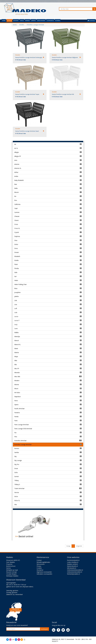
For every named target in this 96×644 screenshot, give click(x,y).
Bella (16, 188)
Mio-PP (17, 368)
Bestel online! (35, 525)
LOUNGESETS (50, 20)
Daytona (17, 236)
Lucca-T (17, 320)
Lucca (16, 316)
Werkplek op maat (12, 570)
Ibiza (16, 288)
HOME (4, 20)
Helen (16, 280)
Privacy (39, 566)
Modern (17, 381)
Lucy (16, 324)
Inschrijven (44, 629)
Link (16, 300)
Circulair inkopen (11, 574)
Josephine (17, 292)
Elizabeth (17, 256)
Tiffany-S (17, 484)
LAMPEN (33, 20)
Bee (16, 184)
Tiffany (17, 480)
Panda (16, 417)
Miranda (17, 373)
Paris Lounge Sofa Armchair (23, 429)
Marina (17, 352)
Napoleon (17, 397)
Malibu (16, 332)
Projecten (9, 564)
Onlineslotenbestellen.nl (75, 572)
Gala (16, 272)
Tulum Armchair (19, 488)
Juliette (17, 296)
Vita (16, 504)
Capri (16, 208)
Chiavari (17, 216)
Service (9, 568)
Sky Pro (17, 464)
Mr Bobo (17, 393)
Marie (16, 348)
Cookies (39, 568)
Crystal (17, 232)
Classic (17, 220)
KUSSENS (58, 20)
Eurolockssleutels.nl (73, 560)
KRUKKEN (16, 20)
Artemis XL (18, 168)
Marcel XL (17, 344)
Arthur (16, 172)
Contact (39, 560)
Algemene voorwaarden (44, 572)
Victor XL (17, 500)
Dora (16, 248)
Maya (16, 356)
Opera (16, 405)
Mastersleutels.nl (72, 566)
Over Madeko (11, 562)
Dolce (16, 244)
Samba (17, 452)
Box (16, 200)
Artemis (17, 164)
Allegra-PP (18, 156)
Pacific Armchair (19, 409)
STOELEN (9, 20)
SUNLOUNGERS (41, 20)
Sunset (17, 476)
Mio (16, 364)
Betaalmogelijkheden (43, 562)
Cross (16, 224)
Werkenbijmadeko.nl (73, 574)
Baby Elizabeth (19, 180)
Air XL (16, 148)
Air (15, 144)
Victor (16, 496)
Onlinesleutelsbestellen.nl (75, 570)
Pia (15, 433)
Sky (15, 456)
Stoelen (18, 55)
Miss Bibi (17, 377)
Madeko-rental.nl (72, 564)
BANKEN (27, 20)
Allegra (17, 152)
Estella (16, 260)
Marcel (17, 340)
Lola (16, 312)
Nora (16, 401)
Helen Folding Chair (20, 284)
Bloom (17, 192)
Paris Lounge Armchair (22, 425)
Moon (16, 389)
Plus (16, 437)
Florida (17, 268)
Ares (16, 160)
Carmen (17, 212)
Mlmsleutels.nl (72, 568)
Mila (16, 360)
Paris (16, 421)
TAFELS (22, 20)
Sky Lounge (18, 460)
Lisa (16, 304)
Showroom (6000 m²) (13, 560)
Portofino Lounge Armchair (23, 444)
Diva (16, 240)
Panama (17, 413)
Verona (17, 492)
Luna (16, 328)
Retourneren (41, 564)
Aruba (16, 176)
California (17, 204)
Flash (16, 264)
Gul (15, 276)
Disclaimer (40, 570)
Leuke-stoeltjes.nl (73, 562)
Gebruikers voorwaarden (44, 574)
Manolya (17, 336)
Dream (17, 252)
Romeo (17, 448)
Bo (15, 196)
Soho (16, 472)
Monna (17, 385)
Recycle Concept (11, 572)
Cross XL (17, 228)
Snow (16, 468)
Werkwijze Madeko (12, 576)
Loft (16, 308)
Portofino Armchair (20, 441)
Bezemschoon (11, 566)
